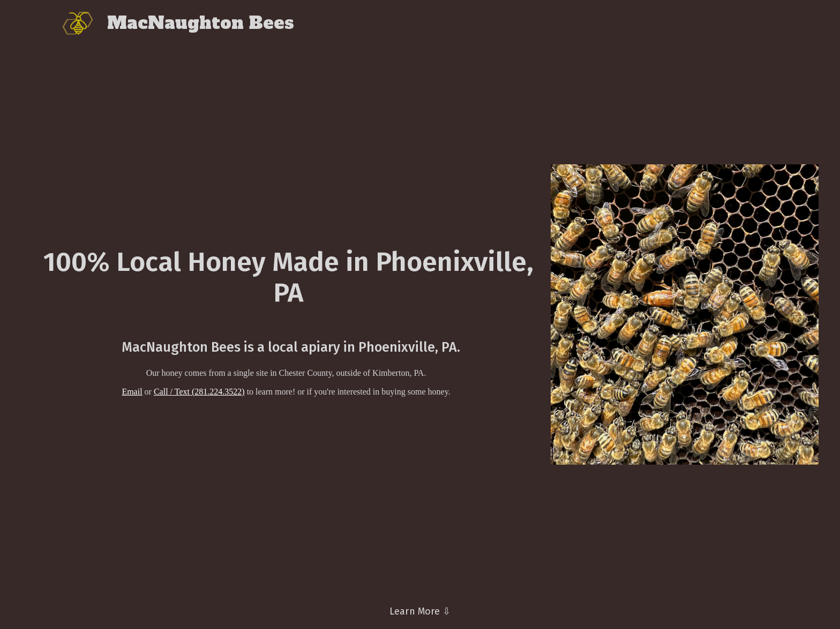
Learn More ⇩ (420, 611)
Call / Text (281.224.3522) (199, 392)
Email (132, 392)
